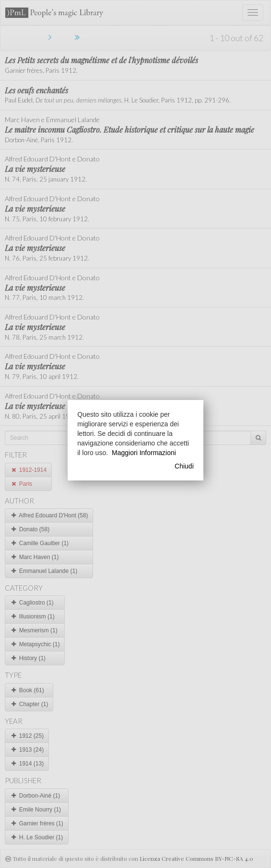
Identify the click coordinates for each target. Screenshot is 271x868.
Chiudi (184, 466)
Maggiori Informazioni (144, 453)
